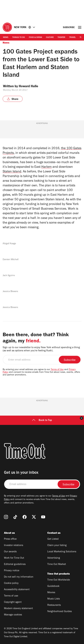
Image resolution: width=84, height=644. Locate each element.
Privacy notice (12, 571)
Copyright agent (13, 602)
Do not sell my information (19, 577)
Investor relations (14, 545)
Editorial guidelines (15, 564)
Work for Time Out (14, 558)
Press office (10, 539)
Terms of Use (57, 370)
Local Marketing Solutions (62, 552)
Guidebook (53, 586)
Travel (72, 38)
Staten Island (12, 172)
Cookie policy (11, 583)
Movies (51, 593)
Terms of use (11, 596)
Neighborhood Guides (60, 612)
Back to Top (42, 420)
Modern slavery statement (18, 609)
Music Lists (54, 599)
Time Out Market (57, 564)
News (6, 38)
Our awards (10, 552)
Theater (61, 38)
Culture (50, 38)
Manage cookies (13, 615)
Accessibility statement (17, 590)
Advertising (54, 558)
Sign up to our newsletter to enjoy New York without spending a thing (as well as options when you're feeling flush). (41, 349)
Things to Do (19, 38)
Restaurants (54, 605)
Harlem (46, 167)
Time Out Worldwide (59, 580)
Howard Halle (31, 87)
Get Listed (53, 539)
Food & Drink (35, 38)
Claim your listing (57, 545)
